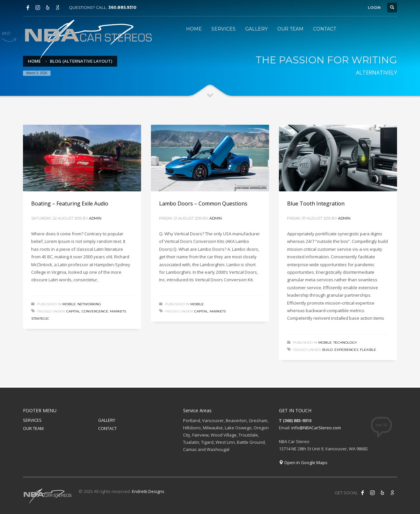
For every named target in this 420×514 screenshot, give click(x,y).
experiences (346, 350)
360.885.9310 (122, 7)
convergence (95, 311)
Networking (89, 304)
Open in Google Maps (303, 462)
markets (118, 311)
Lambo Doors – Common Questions (203, 203)
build (327, 350)
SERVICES (32, 420)
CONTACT (107, 428)
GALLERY (107, 420)
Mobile (69, 304)
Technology (345, 343)
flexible (368, 350)
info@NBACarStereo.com (316, 428)
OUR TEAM (33, 428)
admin (95, 218)
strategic (40, 319)
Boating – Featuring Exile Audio (70, 203)
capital (73, 311)
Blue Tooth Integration (316, 203)
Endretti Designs (148, 491)
